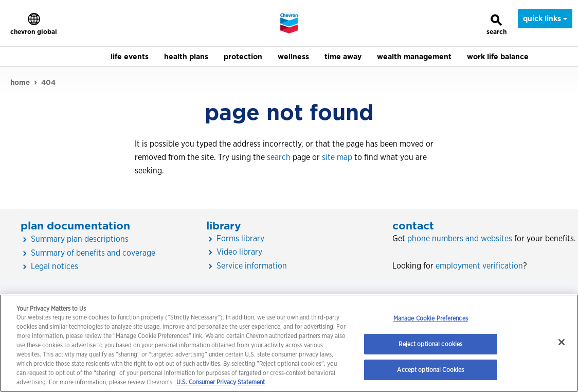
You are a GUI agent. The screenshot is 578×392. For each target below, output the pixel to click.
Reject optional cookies (430, 344)
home (20, 82)
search (279, 157)
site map (337, 157)
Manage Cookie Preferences (431, 318)
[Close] (562, 342)
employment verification (479, 266)
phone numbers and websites (460, 238)
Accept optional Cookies (430, 370)
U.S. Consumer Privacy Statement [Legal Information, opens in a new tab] (220, 382)
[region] (289, 343)
